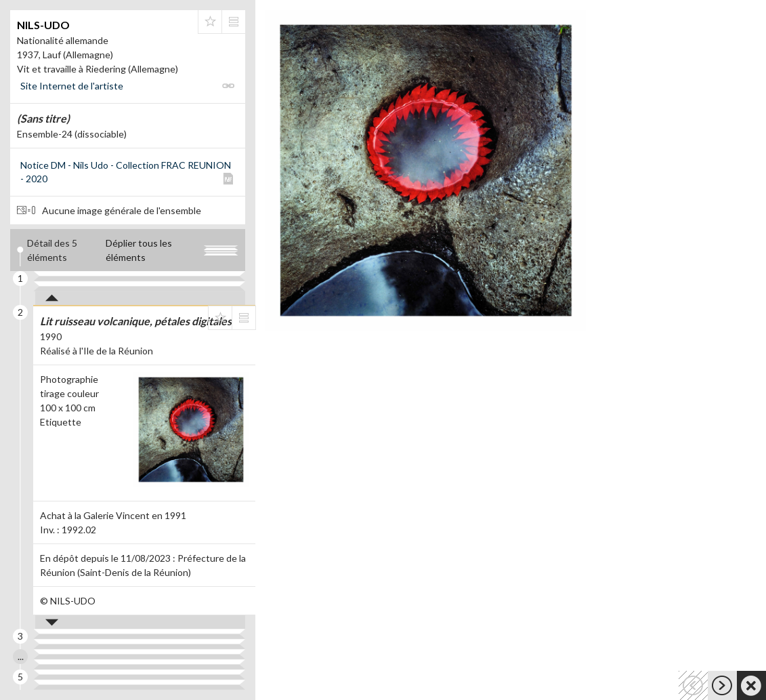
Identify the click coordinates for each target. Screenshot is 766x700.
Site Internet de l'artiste (72, 86)
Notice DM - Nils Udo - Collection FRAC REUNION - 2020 (126, 172)
